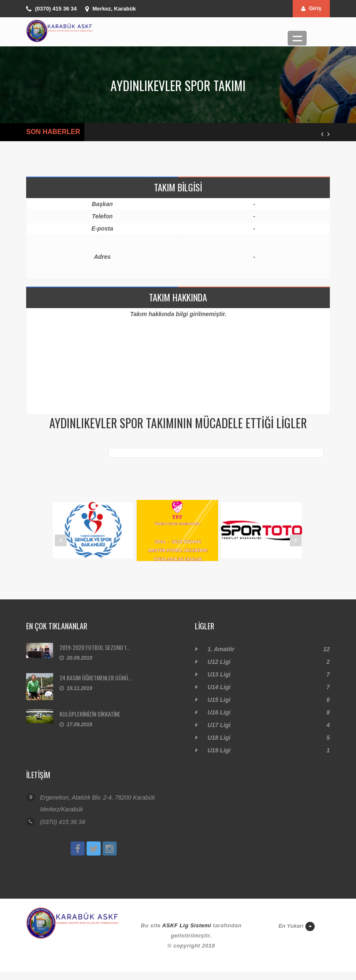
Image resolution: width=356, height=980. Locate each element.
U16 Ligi (219, 712)
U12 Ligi (219, 662)
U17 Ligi (219, 725)
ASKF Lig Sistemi (186, 925)
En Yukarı (297, 926)
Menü (297, 38)
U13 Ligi (219, 674)
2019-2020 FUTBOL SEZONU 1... (95, 647)
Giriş (311, 8)
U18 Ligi (219, 738)
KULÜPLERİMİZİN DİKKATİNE (90, 714)
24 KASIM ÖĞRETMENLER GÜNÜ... (96, 678)
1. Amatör (221, 649)
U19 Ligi (219, 750)
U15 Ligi (219, 700)
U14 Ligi (219, 687)
